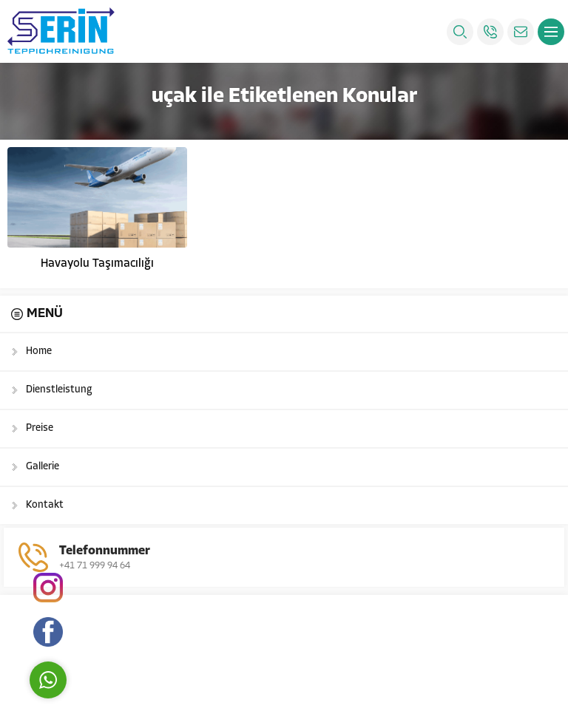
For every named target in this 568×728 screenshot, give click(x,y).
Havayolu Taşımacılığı (97, 264)
